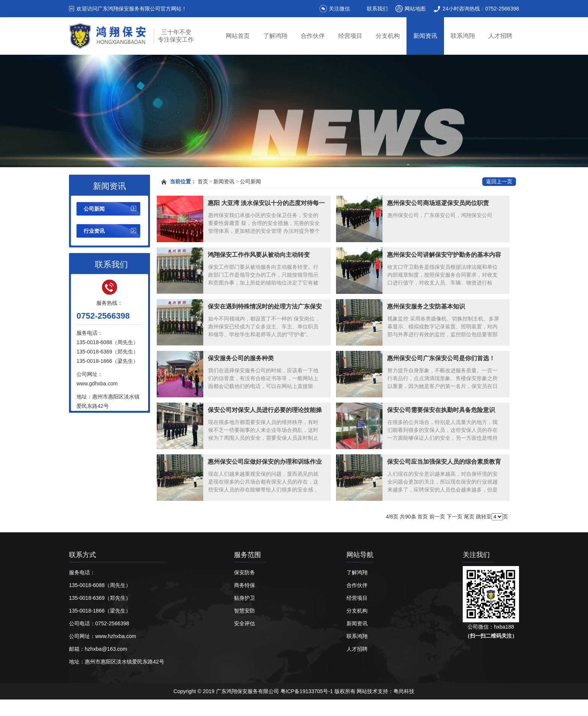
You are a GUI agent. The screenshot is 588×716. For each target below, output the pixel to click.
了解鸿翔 (275, 36)
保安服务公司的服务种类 (241, 358)
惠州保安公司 (201, 708)
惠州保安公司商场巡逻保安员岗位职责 (438, 203)
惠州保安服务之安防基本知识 (426, 306)
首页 (203, 182)
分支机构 (388, 36)
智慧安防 (244, 611)
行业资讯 (94, 231)
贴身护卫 (244, 598)
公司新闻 (94, 209)
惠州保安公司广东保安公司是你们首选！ (441, 358)
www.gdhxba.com (97, 383)
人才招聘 (500, 36)
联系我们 (377, 9)
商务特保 (244, 585)
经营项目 (350, 36)
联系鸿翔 (463, 36)
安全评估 (244, 623)
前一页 (437, 517)
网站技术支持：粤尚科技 (385, 691)
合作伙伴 (313, 36)
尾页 (469, 517)
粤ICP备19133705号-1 (307, 691)
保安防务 (244, 572)
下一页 (454, 517)
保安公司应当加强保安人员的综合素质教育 (444, 462)
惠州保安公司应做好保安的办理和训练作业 (265, 462)
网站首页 (238, 36)
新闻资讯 (425, 36)
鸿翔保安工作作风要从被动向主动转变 (259, 255)
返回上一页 (499, 182)
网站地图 (415, 9)
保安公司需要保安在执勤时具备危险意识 (441, 410)
